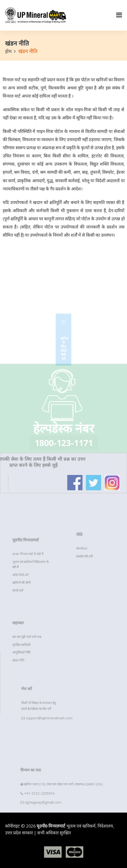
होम (8, 51)
